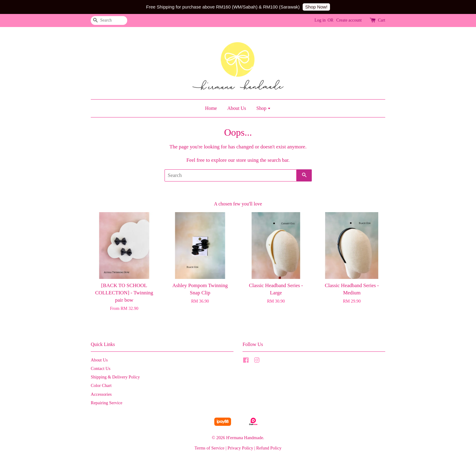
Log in (320, 20)
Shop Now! (316, 7)
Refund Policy (269, 448)
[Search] (109, 20)
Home (211, 108)
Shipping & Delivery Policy (115, 377)
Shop (263, 108)
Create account (349, 20)
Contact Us (101, 368)
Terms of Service (209, 448)
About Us (237, 108)
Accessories (101, 394)
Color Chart (101, 385)
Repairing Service (107, 403)
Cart (382, 20)
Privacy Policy (240, 448)
